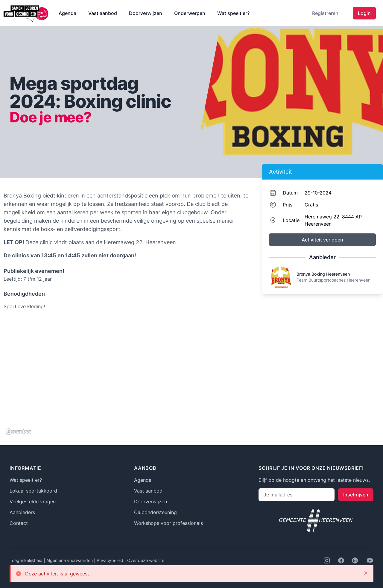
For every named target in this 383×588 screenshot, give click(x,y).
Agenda (67, 13)
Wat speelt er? (233, 13)
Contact (19, 523)
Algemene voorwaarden (70, 560)
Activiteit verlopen (322, 240)
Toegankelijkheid (27, 560)
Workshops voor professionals (168, 523)
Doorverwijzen (146, 13)
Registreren (325, 13)
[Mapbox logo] (19, 432)
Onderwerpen (190, 13)
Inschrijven (356, 495)
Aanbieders (22, 512)
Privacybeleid (111, 560)
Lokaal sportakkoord (33, 491)
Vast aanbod (103, 13)
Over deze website (146, 560)
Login (364, 13)
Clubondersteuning (155, 512)
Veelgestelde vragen (33, 502)
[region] (126, 377)
